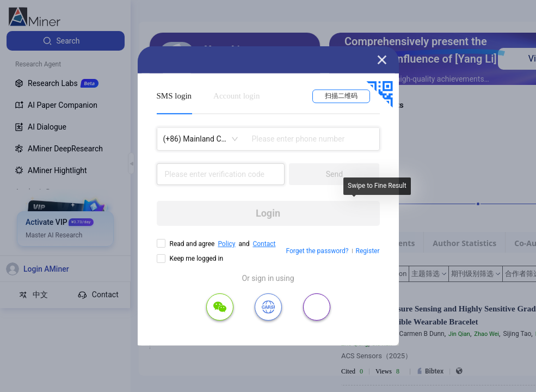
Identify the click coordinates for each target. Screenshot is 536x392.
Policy (226, 244)
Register (368, 251)
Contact (264, 244)
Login (268, 213)
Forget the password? (317, 251)
